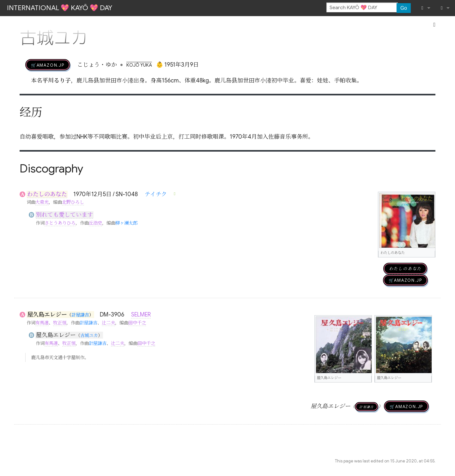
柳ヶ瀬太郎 (126, 223)
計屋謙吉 (80, 315)
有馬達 (42, 323)
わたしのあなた (47, 194)
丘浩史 (95, 223)
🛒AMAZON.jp (48, 65)
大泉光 (42, 202)
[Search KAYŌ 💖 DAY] (362, 8)
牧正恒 (60, 323)
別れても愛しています (64, 215)
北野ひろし (73, 202)
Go (404, 8)
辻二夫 (108, 323)
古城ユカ (89, 335)
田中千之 (137, 323)
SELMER (141, 315)
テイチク (156, 194)
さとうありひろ (60, 223)
